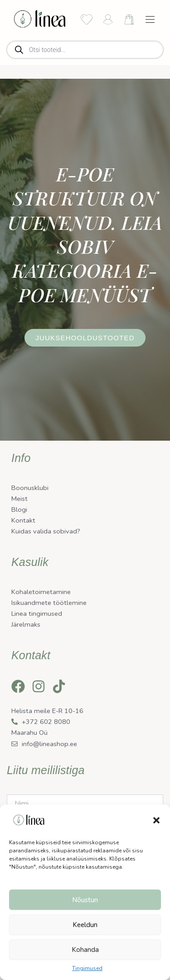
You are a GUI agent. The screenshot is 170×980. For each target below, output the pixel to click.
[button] (156, 820)
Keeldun (85, 925)
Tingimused (87, 968)
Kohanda (85, 950)
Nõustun (85, 900)
